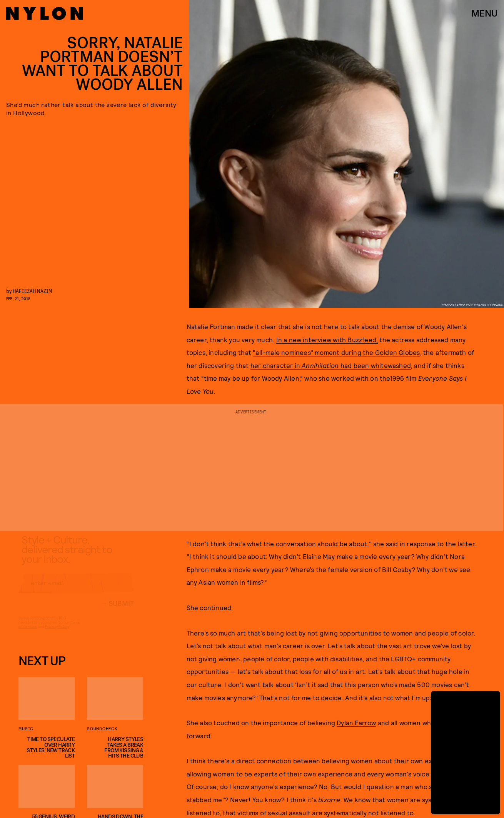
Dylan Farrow (356, 723)
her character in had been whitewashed (331, 365)
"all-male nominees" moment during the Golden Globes (336, 352)
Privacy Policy (57, 634)
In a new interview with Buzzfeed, (327, 340)
